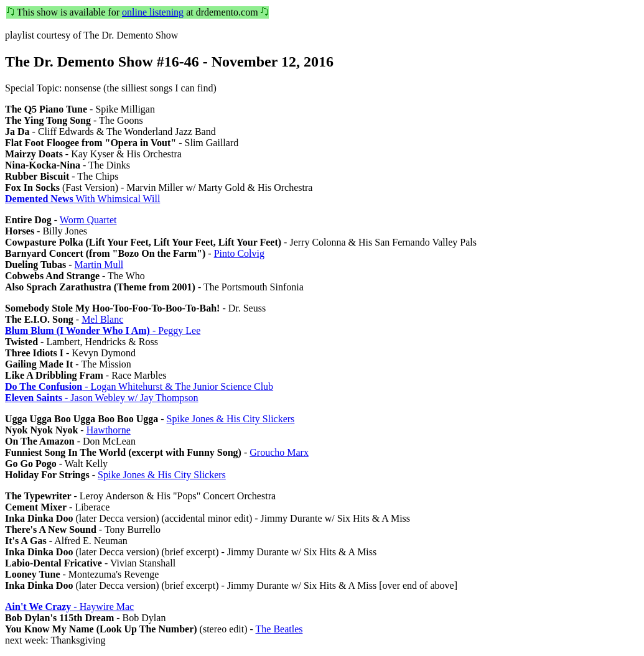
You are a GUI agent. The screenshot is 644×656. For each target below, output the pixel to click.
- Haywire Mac (69, 607)
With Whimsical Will (82, 199)
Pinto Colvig (239, 253)
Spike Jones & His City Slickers (231, 419)
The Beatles (279, 629)
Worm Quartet (88, 220)
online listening (153, 12)
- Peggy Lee (103, 330)
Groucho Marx (279, 452)
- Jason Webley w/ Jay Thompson (102, 398)
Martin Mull (99, 265)
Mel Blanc (102, 319)
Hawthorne (109, 430)
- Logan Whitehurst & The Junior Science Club (139, 386)
